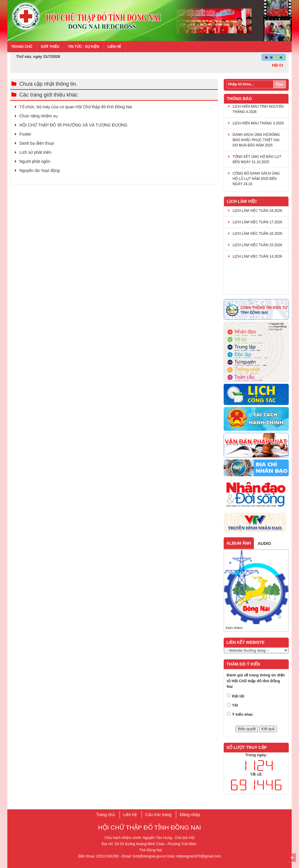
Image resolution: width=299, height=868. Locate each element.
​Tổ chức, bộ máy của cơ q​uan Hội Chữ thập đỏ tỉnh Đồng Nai (76, 107)
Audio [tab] (264, 543)
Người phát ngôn (35, 161)
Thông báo (239, 99)
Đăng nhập (190, 815)
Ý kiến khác (243, 714)
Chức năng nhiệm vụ (39, 116)
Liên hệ (114, 47)
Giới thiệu (50, 47)
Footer (25, 134)
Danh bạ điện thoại (37, 143)
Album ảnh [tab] (239, 543)
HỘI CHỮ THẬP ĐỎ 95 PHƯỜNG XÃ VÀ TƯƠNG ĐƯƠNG (73, 125)
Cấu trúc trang (158, 815)
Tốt (235, 705)
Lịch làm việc (242, 201)
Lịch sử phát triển (35, 152)
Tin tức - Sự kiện (84, 47)
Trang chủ (22, 47)
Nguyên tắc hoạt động (40, 170)
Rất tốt (238, 696)
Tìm (280, 85)
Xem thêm (234, 628)
